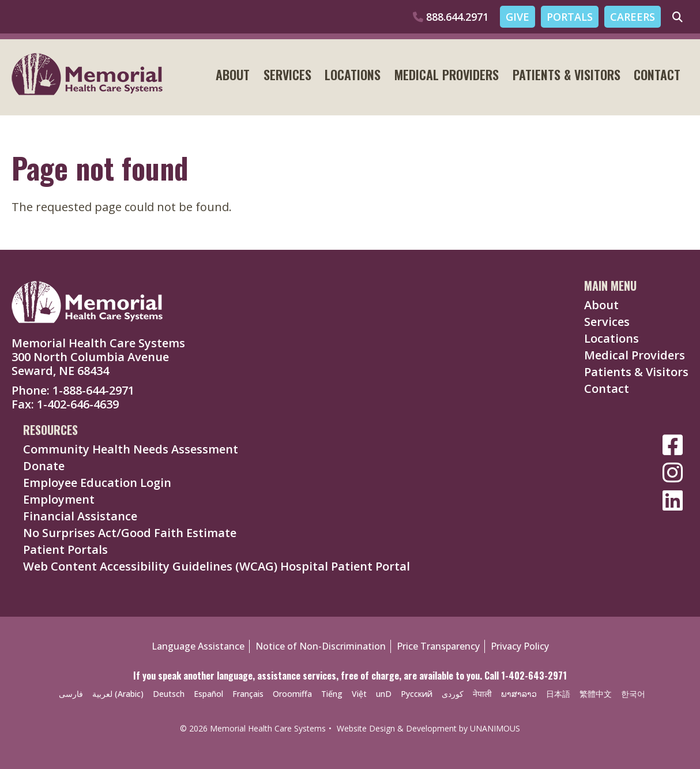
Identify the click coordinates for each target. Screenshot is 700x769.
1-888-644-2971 (93, 390)
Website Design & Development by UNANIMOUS (428, 728)
